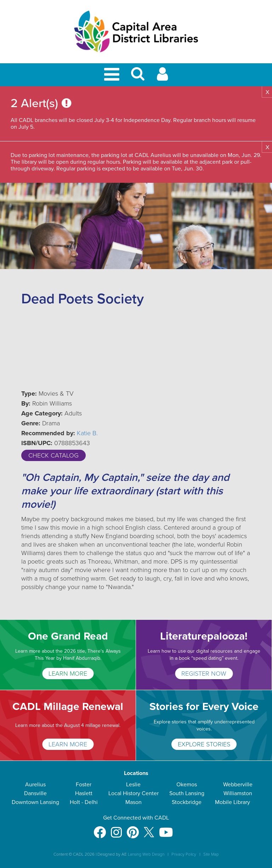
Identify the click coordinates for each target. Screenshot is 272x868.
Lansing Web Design (146, 854)
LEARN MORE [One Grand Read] (68, 674)
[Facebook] (100, 829)
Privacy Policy (184, 854)
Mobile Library (233, 802)
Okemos (187, 785)
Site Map (211, 854)
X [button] (267, 92)
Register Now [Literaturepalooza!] (204, 674)
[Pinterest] (133, 829)
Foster (84, 785)
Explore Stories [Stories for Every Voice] (204, 744)
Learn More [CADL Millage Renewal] (68, 744)
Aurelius (35, 785)
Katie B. (87, 433)
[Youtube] (166, 829)
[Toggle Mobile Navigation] (113, 75)
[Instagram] (116, 829)
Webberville (238, 785)
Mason (134, 802)
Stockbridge (187, 802)
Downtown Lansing (35, 802)
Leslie (133, 785)
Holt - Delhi (84, 802)
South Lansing (187, 793)
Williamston (238, 793)
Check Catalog (53, 455)
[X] (149, 829)
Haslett (84, 793)
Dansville (35, 793)
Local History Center (134, 793)
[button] (138, 77)
